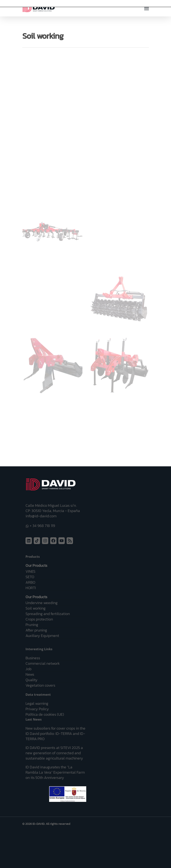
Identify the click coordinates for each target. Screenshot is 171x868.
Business (33, 658)
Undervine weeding (42, 603)
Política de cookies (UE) (45, 714)
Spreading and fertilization (48, 614)
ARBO (30, 582)
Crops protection (39, 619)
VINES (30, 571)
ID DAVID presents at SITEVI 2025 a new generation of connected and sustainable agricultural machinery (54, 753)
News (30, 674)
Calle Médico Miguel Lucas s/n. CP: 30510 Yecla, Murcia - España (53, 508)
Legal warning (37, 703)
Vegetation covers (40, 685)
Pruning (32, 625)
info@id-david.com (41, 516)
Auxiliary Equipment (42, 636)
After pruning (36, 630)
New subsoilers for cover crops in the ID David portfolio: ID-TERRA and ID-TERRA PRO (55, 734)
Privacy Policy (37, 709)
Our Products (36, 565)
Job (28, 669)
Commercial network (43, 663)
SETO (30, 577)
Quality (32, 680)
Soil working (36, 608)
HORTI (31, 588)
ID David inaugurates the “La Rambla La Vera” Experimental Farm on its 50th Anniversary (55, 772)
